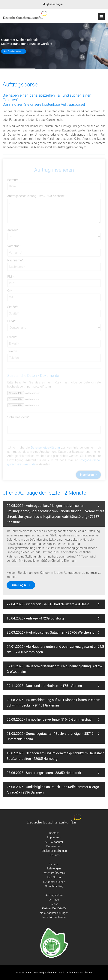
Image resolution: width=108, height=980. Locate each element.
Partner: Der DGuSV (54, 908)
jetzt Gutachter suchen (14, 51)
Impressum (54, 837)
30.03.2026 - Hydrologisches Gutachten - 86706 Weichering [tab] (53, 632)
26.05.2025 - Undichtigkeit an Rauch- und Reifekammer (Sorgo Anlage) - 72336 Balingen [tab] (53, 790)
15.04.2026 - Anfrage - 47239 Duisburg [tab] (53, 618)
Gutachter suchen (54, 882)
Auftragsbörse (54, 895)
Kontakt (54, 833)
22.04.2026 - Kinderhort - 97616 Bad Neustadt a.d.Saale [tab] (53, 604)
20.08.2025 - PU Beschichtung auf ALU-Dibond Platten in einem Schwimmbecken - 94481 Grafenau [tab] (53, 703)
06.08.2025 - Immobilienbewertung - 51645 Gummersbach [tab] (53, 719)
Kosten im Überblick (54, 873)
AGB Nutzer (54, 877)
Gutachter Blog (54, 886)
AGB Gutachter (54, 842)
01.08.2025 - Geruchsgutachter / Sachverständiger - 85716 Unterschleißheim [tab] (53, 736)
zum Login (21, 585)
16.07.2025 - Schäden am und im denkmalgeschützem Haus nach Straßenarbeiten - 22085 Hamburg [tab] (55, 756)
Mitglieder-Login (53, 4)
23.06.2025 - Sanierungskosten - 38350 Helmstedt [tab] (53, 773)
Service (54, 864)
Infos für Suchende (54, 917)
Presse (54, 904)
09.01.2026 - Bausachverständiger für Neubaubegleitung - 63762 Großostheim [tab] (55, 669)
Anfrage (54, 900)
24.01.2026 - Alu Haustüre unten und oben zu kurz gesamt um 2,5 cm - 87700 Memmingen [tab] (55, 649)
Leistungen (54, 868)
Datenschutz (54, 846)
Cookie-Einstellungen (54, 851)
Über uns (54, 855)
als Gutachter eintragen (54, 913)
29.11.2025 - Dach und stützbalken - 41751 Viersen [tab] (53, 686)
